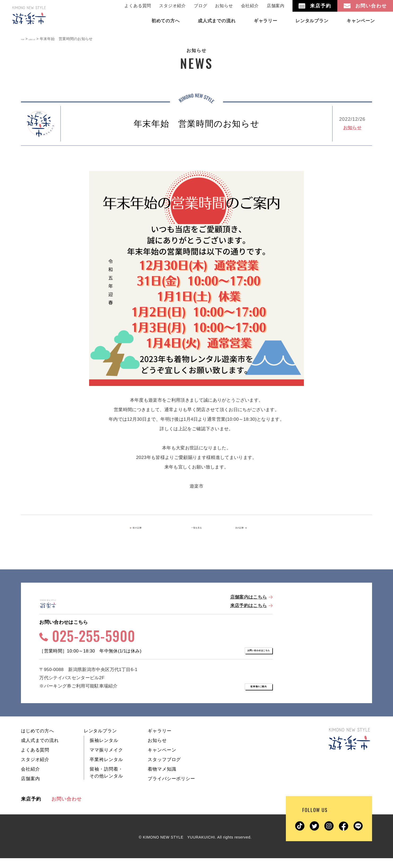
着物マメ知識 (162, 779)
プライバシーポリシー (171, 788)
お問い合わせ (66, 809)
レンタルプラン (100, 741)
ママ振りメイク (106, 760)
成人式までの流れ (40, 750)
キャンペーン (162, 760)
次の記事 (245, 528)
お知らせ (224, 6)
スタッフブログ (164, 769)
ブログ (200, 6)
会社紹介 (250, 6)
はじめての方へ (38, 741)
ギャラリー (160, 741)
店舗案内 (276, 6)
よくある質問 (138, 6)
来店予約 (31, 809)
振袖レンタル (104, 750)
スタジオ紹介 (173, 6)
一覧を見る (196, 528)
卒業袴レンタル (106, 769)
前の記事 (147, 528)
